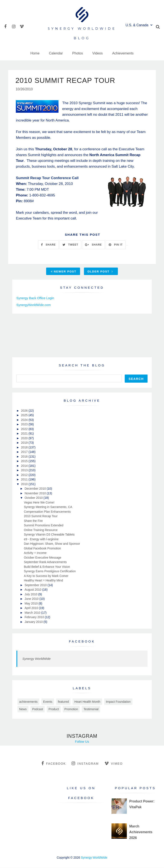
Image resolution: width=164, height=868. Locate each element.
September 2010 (36, 585)
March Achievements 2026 (141, 832)
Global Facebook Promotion (42, 549)
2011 (25, 480)
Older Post (100, 272)
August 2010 (33, 590)
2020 (25, 438)
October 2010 (34, 498)
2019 (25, 443)
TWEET (70, 245)
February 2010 (35, 617)
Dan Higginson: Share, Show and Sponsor (52, 544)
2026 (25, 411)
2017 (25, 452)
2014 (25, 466)
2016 (25, 457)
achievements (28, 702)
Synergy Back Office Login (35, 298)
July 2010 (31, 594)
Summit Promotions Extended (44, 525)
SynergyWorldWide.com (34, 305)
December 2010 (36, 489)
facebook (54, 764)
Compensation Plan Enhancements (47, 512)
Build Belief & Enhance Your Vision (47, 567)
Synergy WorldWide (37, 659)
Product (54, 709)
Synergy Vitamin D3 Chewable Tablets (49, 535)
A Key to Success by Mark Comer (46, 576)
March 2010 (33, 613)
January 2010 (34, 622)
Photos (78, 53)
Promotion (71, 709)
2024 (25, 420)
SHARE (48, 245)
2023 (25, 424)
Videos (97, 53)
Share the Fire (33, 521)
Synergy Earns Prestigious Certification (50, 571)
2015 (25, 461)
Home (35, 53)
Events (48, 702)
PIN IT (116, 245)
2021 (25, 434)
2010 (25, 484)
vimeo (113, 764)
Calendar (56, 53)
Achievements (123, 53)
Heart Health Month (87, 702)
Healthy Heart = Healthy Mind (43, 581)
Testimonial (91, 709)
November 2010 (36, 493)
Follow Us (82, 742)
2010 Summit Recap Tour (41, 516)
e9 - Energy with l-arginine (41, 539)
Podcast (38, 709)
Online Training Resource (41, 530)
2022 (25, 429)
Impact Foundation (118, 702)
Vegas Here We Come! (39, 503)
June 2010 (32, 599)
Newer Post (64, 272)
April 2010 (32, 608)
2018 (25, 448)
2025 (25, 415)
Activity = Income (35, 553)
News (23, 709)
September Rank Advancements (45, 562)
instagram (85, 764)
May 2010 (31, 604)
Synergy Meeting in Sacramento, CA (48, 507)
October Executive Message (43, 558)
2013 (25, 470)
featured (63, 702)
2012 (25, 475)
